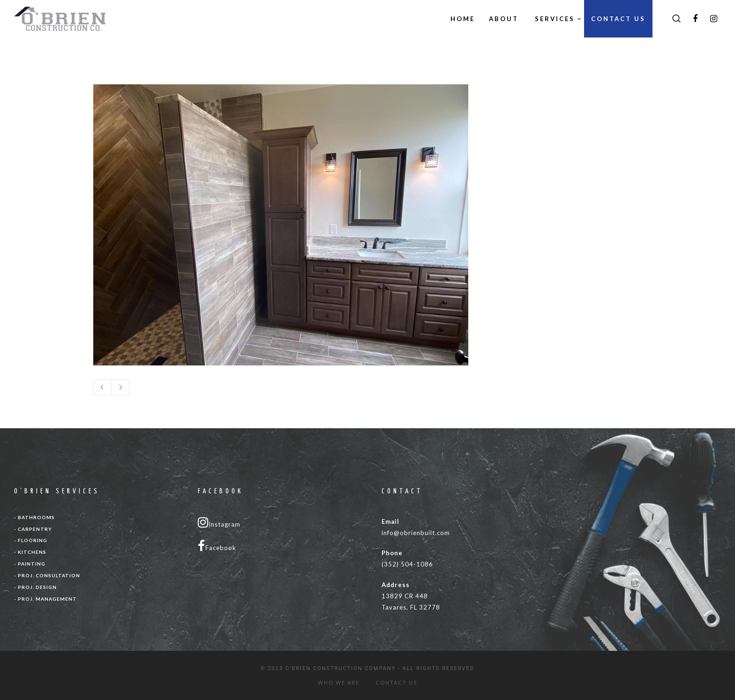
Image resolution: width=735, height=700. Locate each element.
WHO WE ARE (339, 682)
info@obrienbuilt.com (416, 533)
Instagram (219, 522)
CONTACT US (396, 682)
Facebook (217, 546)
